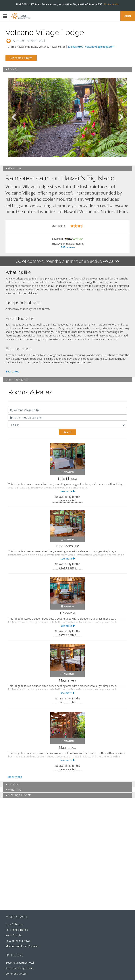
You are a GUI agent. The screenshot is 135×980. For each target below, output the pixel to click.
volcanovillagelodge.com (100, 47)
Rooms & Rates (17, 380)
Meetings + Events (19, 795)
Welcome (13, 168)
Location (13, 784)
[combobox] (67, 410)
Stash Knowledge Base (19, 968)
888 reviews (68, 247)
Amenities (14, 790)
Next (121, 118)
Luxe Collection (15, 924)
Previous (14, 118)
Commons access (16, 974)
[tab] (67, 69)
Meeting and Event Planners (22, 946)
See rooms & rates (21, 58)
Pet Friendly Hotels (17, 930)
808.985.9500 (75, 47)
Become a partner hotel (20, 963)
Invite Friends (13, 935)
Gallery (12, 69)
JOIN (128, 16)
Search (67, 432)
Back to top (12, 371)
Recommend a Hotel (18, 941)
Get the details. (111, 4)
